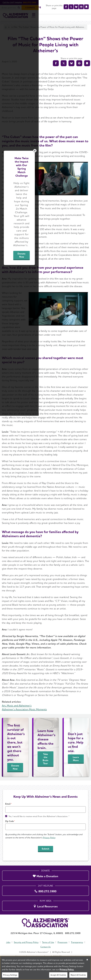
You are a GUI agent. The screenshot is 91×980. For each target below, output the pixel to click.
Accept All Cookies (58, 975)
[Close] (87, 960)
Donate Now (64, 514)
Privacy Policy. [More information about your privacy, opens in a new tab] (67, 969)
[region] (45, 968)
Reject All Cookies (78, 975)
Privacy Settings (10, 975)
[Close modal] (87, 458)
